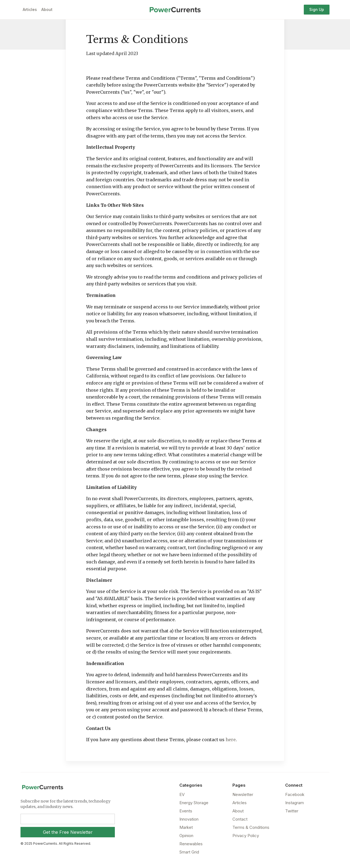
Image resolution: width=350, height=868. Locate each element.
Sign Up (317, 9)
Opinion (186, 836)
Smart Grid (189, 852)
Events (186, 811)
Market (186, 827)
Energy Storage (194, 803)
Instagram (294, 803)
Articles (30, 9)
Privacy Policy (246, 836)
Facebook (295, 794)
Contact (240, 819)
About (47, 9)
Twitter (292, 811)
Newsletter (243, 794)
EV (182, 794)
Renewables (191, 844)
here (231, 740)
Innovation (189, 819)
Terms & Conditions (251, 827)
